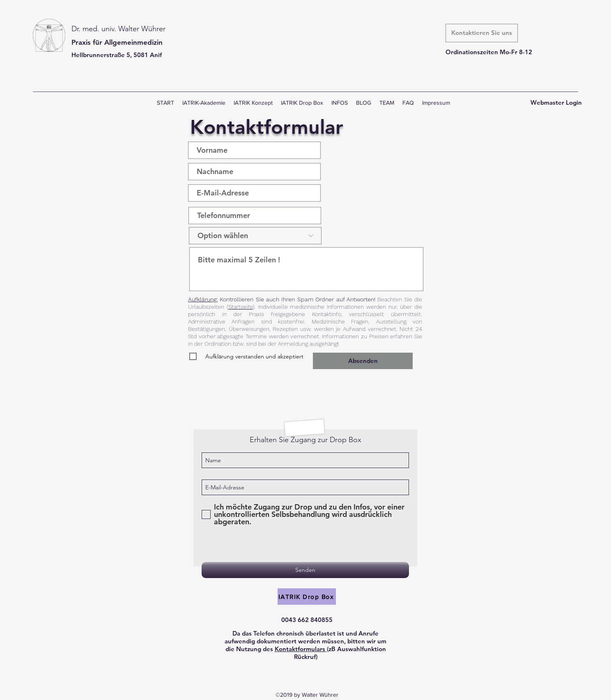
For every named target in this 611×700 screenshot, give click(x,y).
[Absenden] (363, 361)
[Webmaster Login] (556, 103)
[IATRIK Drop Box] (307, 597)
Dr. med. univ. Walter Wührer (118, 29)
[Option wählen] (255, 236)
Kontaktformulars (301, 649)
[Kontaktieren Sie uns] (482, 33)
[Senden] (305, 570)
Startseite (241, 307)
